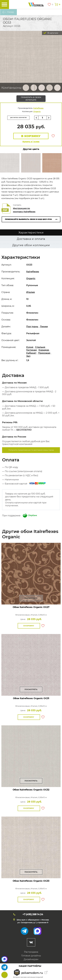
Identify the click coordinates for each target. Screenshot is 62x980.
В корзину (31, 136)
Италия (31, 292)
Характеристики (31, 233)
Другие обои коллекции (31, 245)
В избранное (53, 136)
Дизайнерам (31, 959)
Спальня (40, 347)
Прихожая (44, 353)
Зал (28, 356)
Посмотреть (31, 598)
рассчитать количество (18, 118)
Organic (37, 111)
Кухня (30, 347)
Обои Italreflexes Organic (31, 607)
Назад (10, 12)
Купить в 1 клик (31, 142)
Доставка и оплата (31, 239)
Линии (44, 327)
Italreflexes (38, 108)
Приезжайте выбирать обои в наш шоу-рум (28, 219)
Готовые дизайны (31, 956)
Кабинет (31, 353)
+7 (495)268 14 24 (4, 975)
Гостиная (31, 350)
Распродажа (31, 952)
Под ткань (32, 327)
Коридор (44, 350)
